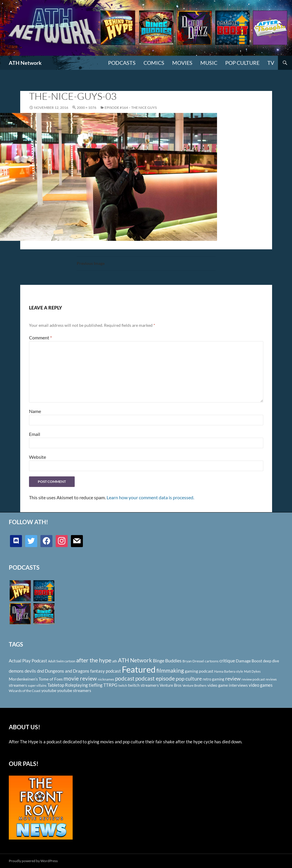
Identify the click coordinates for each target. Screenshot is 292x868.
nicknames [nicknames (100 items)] (106, 679)
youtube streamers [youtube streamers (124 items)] (74, 690)
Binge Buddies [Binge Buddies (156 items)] (167, 661)
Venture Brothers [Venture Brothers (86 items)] (194, 685)
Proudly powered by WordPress (33, 861)
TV (271, 63)
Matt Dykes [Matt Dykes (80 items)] (252, 671)
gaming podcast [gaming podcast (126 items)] (199, 671)
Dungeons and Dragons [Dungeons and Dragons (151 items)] (67, 671)
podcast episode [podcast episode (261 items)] (155, 678)
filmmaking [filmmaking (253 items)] (170, 670)
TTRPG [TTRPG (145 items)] (110, 685)
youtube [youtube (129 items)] (49, 690)
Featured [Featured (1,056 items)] (139, 669)
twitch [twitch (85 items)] (123, 685)
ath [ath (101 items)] (115, 661)
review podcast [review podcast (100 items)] (253, 679)
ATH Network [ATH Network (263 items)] (135, 660)
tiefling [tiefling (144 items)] (96, 685)
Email (35, 434)
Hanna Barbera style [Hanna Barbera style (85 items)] (229, 671)
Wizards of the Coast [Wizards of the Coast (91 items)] (25, 691)
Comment (40, 337)
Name (35, 411)
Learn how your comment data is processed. (150, 497)
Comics (154, 63)
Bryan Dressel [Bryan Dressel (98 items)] (193, 661)
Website (37, 457)
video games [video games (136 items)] (261, 685)
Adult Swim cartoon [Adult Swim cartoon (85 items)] (62, 661)
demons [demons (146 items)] (16, 671)
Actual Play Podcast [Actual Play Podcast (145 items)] (28, 661)
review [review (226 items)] (233, 679)
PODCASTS (122, 63)
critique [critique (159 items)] (227, 661)
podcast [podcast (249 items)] (125, 678)
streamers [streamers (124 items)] (18, 685)
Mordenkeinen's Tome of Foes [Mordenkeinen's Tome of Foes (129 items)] (36, 679)
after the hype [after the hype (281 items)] (94, 660)
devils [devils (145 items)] (30, 671)
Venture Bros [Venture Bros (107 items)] (171, 685)
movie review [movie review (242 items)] (80, 679)
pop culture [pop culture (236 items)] (189, 679)
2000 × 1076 (87, 108)
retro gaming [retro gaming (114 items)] (214, 679)
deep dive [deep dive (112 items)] (271, 661)
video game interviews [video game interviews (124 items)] (228, 685)
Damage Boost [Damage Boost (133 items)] (249, 661)
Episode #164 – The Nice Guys (131, 108)
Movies (182, 63)
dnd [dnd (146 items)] (40, 671)
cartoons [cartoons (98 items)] (212, 661)
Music (209, 63)
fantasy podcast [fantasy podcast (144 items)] (106, 671)
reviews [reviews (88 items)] (271, 679)
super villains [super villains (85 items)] (37, 685)
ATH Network (25, 63)
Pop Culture (242, 63)
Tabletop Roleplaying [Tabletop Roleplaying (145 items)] (68, 685)
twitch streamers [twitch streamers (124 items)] (143, 685)
